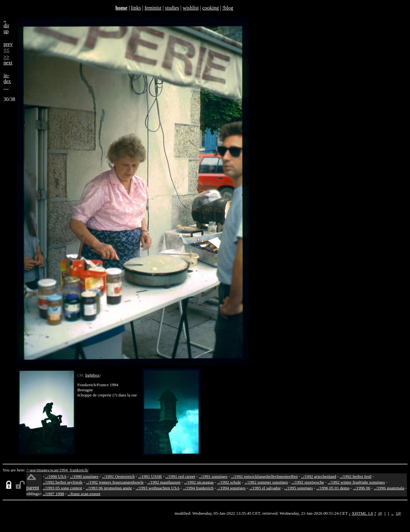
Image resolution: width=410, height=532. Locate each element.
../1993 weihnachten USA (157, 488)
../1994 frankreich (198, 488)
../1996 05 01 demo (333, 488)
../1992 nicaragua (199, 482)
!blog (228, 8)
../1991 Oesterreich (119, 476)
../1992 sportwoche (308, 482)
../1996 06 (362, 488)
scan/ (55, 470)
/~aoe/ (32, 470)
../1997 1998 (53, 494)
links (136, 8)
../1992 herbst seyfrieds (62, 482)
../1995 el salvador (265, 488)
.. (393, 513)
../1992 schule (229, 482)
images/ (44, 470)
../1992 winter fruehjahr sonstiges (356, 482)
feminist (153, 8)
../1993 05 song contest (62, 488)
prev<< (8, 47)
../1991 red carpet (180, 476)
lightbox (92, 375)
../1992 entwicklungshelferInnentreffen (264, 476)
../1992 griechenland (319, 476)
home (121, 8)
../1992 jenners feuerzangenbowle (115, 482)
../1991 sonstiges (213, 476)
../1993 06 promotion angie (109, 488)
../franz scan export (84, 494)
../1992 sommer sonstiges (266, 482)
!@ (398, 513)
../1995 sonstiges (298, 488)
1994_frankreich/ (74, 470)
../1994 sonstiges (231, 488)
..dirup (6, 25)
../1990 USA (56, 476)
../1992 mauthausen (164, 482)
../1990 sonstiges (84, 476)
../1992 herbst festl (355, 476)
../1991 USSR (150, 476)
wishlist (191, 8)
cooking (210, 8)
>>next (8, 60)
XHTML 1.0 (362, 513)
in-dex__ (7, 81)
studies (172, 8)
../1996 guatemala (389, 488)
